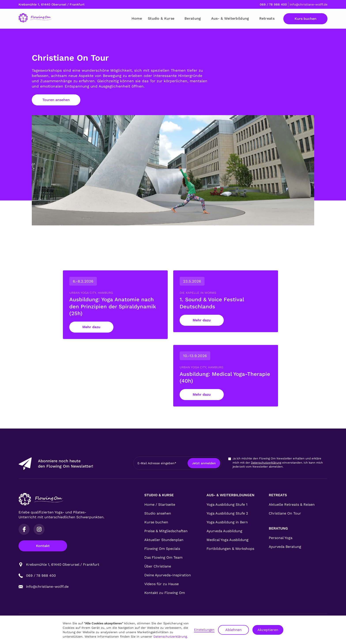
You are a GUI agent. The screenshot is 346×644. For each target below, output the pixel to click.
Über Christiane (158, 566)
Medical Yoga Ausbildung (228, 540)
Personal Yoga (281, 538)
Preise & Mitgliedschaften (166, 531)
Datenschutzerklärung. (171, 637)
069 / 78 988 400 (273, 4)
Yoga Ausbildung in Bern (227, 522)
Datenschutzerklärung (266, 463)
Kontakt (43, 546)
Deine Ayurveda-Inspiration (168, 575)
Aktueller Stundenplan (164, 540)
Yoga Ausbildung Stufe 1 (227, 505)
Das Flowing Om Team (163, 557)
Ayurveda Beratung (285, 547)
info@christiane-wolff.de (309, 4)
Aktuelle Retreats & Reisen (292, 505)
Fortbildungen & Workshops (230, 549)
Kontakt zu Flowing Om (165, 593)
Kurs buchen (306, 19)
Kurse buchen (156, 522)
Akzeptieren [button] (268, 630)
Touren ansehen (56, 100)
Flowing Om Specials (162, 549)
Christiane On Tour (285, 513)
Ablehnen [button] (233, 630)
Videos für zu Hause (162, 584)
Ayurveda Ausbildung (224, 531)
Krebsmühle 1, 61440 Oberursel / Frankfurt (52, 4)
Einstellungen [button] (204, 630)
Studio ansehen (158, 513)
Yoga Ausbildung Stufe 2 (227, 513)
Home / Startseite (160, 505)
